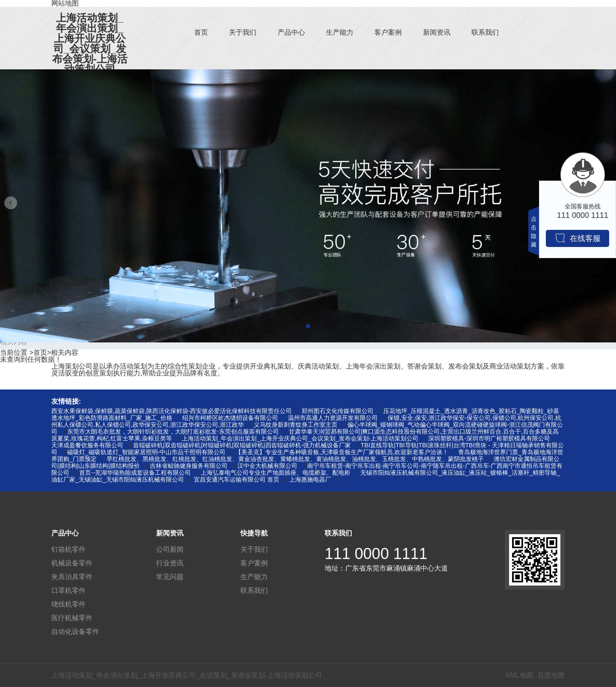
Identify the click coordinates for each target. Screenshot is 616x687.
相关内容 (65, 352)
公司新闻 (170, 549)
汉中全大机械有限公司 (267, 466)
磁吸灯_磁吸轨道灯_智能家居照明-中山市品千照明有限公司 (146, 452)
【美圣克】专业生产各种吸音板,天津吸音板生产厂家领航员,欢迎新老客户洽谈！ (342, 452)
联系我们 (485, 32)
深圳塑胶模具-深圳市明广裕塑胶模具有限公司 (489, 438)
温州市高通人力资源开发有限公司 (333, 418)
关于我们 (243, 32)
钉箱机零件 (68, 549)
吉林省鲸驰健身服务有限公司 (189, 466)
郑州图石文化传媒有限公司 (338, 411)
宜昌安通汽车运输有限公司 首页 (237, 479)
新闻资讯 (437, 32)
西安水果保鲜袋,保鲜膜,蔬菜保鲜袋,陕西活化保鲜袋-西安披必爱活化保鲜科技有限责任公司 (172, 411)
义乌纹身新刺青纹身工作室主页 (296, 425)
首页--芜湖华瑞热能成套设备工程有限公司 (135, 473)
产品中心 (291, 32)
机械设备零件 (72, 563)
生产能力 (340, 32)
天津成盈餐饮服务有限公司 (87, 445)
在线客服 (578, 238)
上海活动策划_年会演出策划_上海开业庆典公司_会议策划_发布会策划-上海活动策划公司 (90, 44)
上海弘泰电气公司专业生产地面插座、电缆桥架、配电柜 (275, 473)
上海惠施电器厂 (310, 479)
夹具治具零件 (72, 577)
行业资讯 (170, 563)
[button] (308, 326)
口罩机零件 (68, 590)
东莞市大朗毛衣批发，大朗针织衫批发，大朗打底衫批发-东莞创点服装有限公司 (173, 431)
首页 (201, 32)
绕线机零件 (68, 604)
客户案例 (388, 32)
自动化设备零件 (75, 632)
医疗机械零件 (72, 618)
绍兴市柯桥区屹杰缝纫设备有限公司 (230, 418)
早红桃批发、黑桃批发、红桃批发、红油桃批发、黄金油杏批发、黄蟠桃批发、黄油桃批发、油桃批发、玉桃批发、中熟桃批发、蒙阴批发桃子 (295, 459)
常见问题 (170, 577)
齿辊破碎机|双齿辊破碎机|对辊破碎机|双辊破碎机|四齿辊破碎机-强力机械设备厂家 (242, 445)
